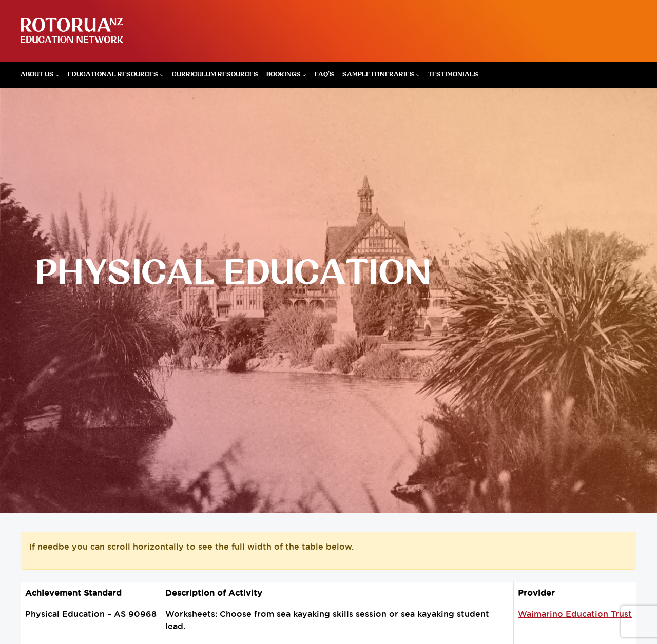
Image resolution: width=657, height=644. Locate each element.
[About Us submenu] (57, 75)
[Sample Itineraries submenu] (418, 75)
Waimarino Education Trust (575, 614)
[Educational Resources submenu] (162, 75)
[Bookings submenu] (304, 75)
